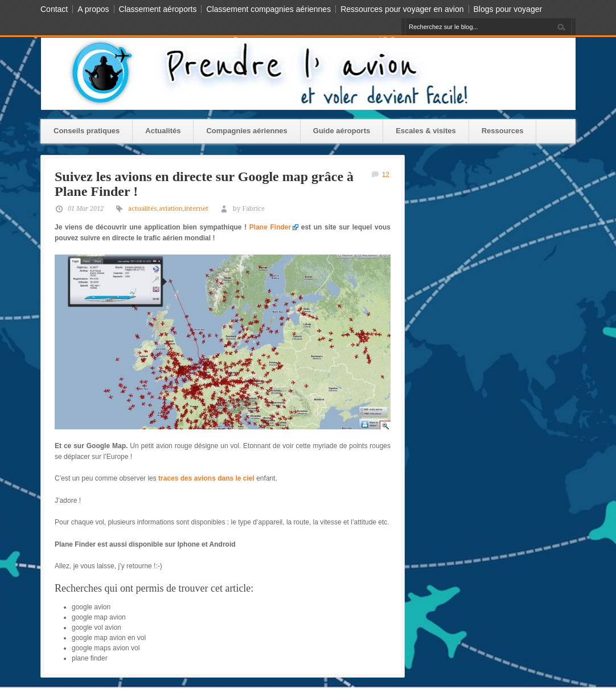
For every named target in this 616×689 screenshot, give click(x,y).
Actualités (163, 131)
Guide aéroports (342, 131)
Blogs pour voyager (508, 9)
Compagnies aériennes (247, 131)
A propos (93, 9)
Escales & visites (426, 131)
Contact (54, 9)
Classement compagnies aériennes (268, 9)
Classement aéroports (158, 9)
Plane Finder (270, 227)
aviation (171, 209)
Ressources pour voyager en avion (402, 9)
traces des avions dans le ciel (206, 478)
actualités (143, 209)
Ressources (503, 131)
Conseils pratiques (87, 131)
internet (196, 209)
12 (386, 175)
